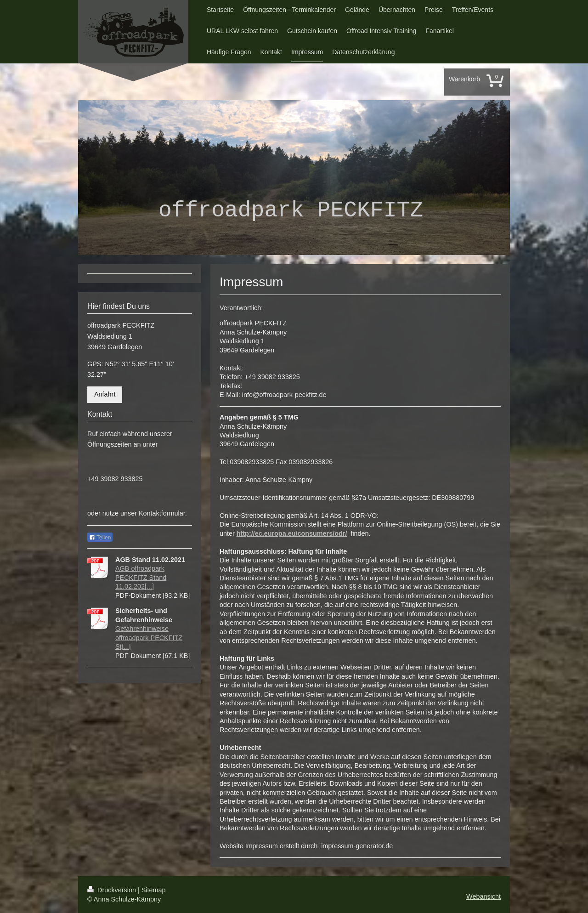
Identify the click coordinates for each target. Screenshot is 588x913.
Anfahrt (105, 394)
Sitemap (154, 890)
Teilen (100, 538)
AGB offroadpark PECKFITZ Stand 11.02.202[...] (141, 577)
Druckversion (113, 890)
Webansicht (483, 896)
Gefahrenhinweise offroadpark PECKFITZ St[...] (149, 638)
